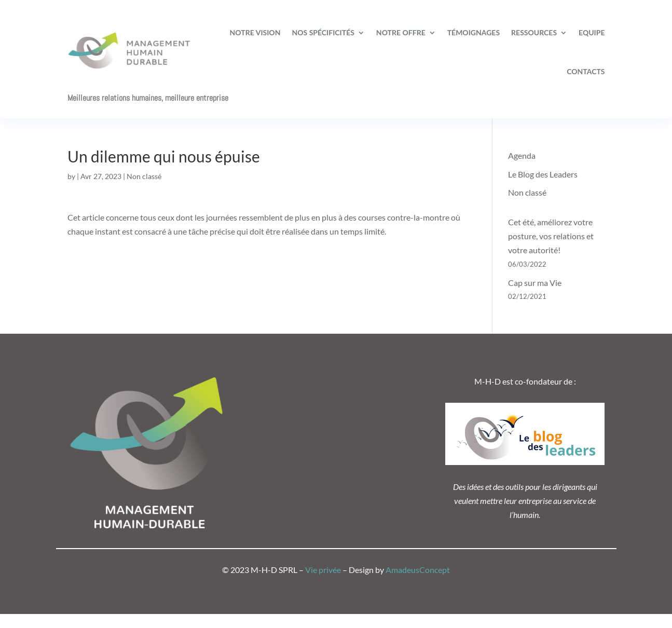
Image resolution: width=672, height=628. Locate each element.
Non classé (144, 176)
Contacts (586, 71)
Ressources (534, 32)
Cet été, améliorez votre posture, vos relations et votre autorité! (551, 236)
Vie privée (323, 570)
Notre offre (401, 32)
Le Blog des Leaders (543, 174)
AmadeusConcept (418, 570)
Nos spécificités (323, 32)
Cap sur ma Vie (535, 283)
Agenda (522, 155)
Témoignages (474, 32)
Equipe (592, 32)
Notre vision (255, 32)
